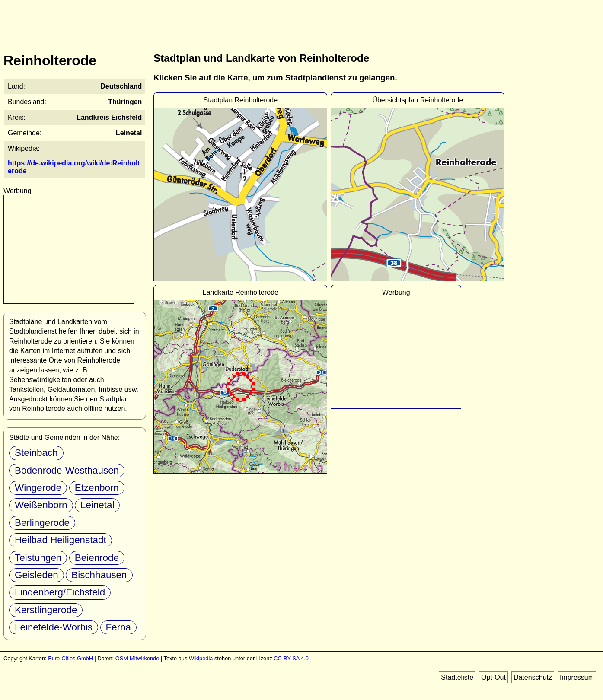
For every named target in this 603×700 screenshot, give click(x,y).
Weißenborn (41, 505)
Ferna (119, 627)
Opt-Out (493, 677)
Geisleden (37, 575)
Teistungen (38, 558)
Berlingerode (42, 523)
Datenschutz (533, 677)
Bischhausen (99, 575)
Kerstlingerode (46, 610)
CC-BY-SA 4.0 (291, 658)
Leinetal (97, 505)
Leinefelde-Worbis (54, 627)
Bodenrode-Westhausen (67, 470)
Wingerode (38, 488)
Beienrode (97, 558)
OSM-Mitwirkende (137, 658)
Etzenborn (97, 488)
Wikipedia (201, 658)
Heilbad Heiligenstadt (61, 540)
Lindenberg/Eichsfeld (60, 592)
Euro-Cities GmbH (70, 658)
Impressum (577, 677)
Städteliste (457, 677)
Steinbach (36, 453)
